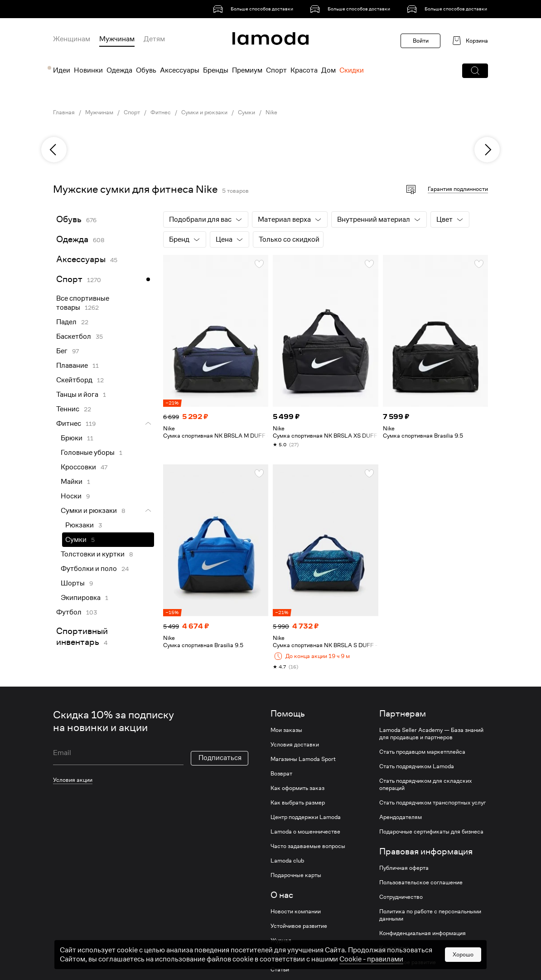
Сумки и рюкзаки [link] (204, 112)
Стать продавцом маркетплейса (422, 752)
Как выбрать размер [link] (298, 803)
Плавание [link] (72, 366)
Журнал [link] (281, 941)
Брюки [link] (72, 438)
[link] (255, 9)
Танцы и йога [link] (77, 395)
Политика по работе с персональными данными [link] (430, 915)
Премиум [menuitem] (247, 70)
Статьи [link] (280, 970)
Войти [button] (421, 41)
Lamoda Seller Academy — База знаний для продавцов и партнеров (431, 734)
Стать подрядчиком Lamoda (417, 766)
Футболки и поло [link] (89, 569)
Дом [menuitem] (328, 70)
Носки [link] (71, 496)
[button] (475, 71)
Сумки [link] (246, 112)
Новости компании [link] (296, 912)
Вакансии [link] (283, 955)
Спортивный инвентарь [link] (82, 636)
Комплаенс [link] (394, 948)
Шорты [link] (73, 583)
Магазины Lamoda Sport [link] (303, 759)
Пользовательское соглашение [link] (421, 882)
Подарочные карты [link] (296, 875)
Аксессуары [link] (81, 259)
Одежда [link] (72, 239)
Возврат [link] (281, 774)
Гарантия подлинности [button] (458, 189)
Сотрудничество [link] (401, 897)
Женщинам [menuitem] (72, 39)
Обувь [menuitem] (146, 70)
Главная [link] (64, 112)
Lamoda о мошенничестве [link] (305, 832)
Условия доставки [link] (295, 745)
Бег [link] (62, 351)
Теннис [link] (68, 409)
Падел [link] (66, 322)
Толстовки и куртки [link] (93, 554)
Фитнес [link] (161, 112)
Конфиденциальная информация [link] (423, 933)
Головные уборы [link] (88, 453)
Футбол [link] (69, 612)
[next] (487, 150)
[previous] (54, 150)
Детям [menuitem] (154, 39)
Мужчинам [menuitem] (117, 39)
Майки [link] (72, 482)
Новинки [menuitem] (88, 70)
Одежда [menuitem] (119, 70)
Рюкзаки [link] (80, 525)
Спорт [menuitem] (276, 70)
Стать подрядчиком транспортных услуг (432, 803)
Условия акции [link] (73, 780)
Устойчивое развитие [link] (299, 926)
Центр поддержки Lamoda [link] (306, 817)
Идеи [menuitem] (62, 70)
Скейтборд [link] (74, 380)
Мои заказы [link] (286, 730)
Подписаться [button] (220, 758)
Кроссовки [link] (78, 467)
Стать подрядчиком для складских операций (425, 785)
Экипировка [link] (81, 598)
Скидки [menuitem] (352, 70)
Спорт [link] (132, 112)
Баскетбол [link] (74, 336)
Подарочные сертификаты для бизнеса (431, 832)
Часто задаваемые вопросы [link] (308, 846)
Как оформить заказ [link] (297, 788)
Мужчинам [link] (99, 112)
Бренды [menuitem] (216, 70)
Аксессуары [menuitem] (180, 70)
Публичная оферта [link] (404, 868)
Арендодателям (401, 817)
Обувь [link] (69, 219)
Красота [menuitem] (304, 70)
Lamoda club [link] (287, 861)
